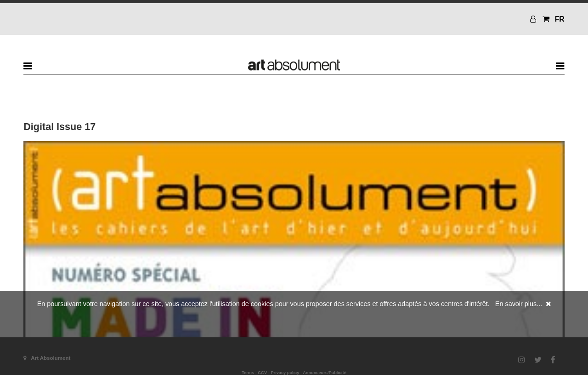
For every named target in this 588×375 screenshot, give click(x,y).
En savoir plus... (519, 304)
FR (560, 19)
